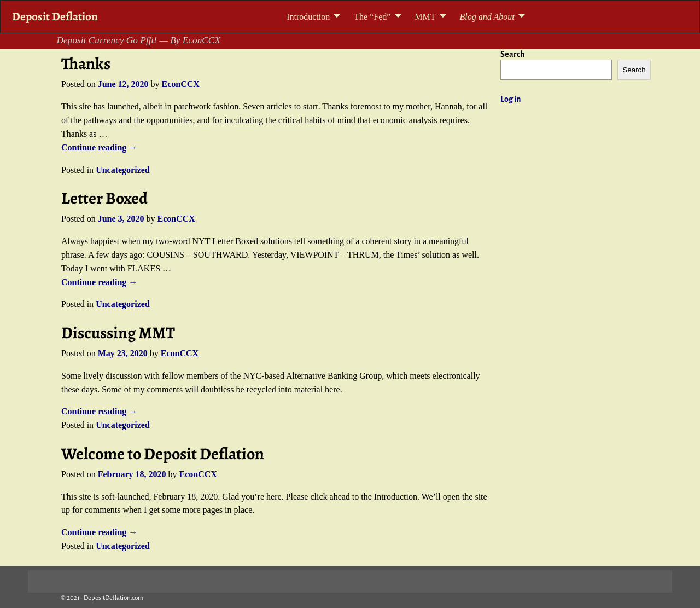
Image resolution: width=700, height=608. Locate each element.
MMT (425, 17)
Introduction (308, 17)
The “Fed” (372, 17)
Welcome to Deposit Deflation (163, 454)
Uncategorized (123, 170)
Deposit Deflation (55, 16)
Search (513, 54)
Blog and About (487, 17)
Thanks (86, 63)
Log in (511, 99)
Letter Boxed (104, 198)
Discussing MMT (118, 333)
